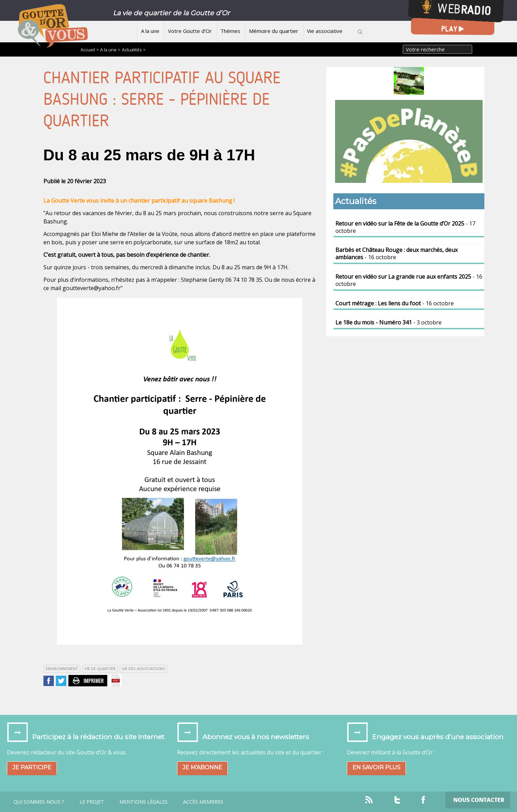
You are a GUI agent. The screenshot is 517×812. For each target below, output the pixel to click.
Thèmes (230, 31)
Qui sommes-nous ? (39, 802)
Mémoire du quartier (274, 31)
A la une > (110, 50)
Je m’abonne (202, 767)
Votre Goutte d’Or (190, 31)
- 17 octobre (405, 227)
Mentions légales (144, 802)
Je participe (32, 767)
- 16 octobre (397, 253)
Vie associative (325, 31)
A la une (150, 31)
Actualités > (134, 50)
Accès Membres (203, 802)
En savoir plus (376, 767)
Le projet (92, 802)
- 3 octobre (389, 322)
